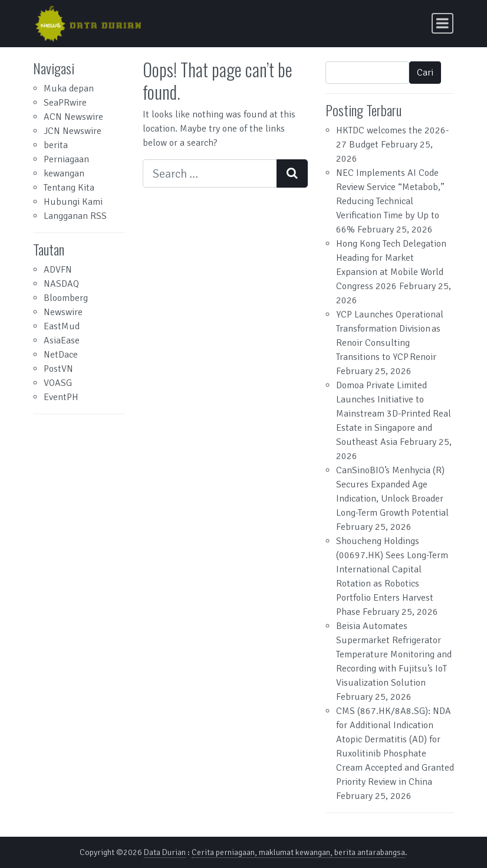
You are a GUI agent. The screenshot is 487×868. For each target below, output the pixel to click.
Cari (425, 73)
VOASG (58, 383)
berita (56, 145)
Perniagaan (66, 159)
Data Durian (165, 852)
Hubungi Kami (73, 202)
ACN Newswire (73, 117)
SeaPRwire (65, 103)
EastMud (62, 326)
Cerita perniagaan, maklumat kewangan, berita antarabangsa (298, 852)
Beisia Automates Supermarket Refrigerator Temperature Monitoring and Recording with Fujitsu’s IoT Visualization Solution (394, 654)
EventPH (61, 397)
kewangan (64, 173)
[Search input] (210, 173)
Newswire (63, 312)
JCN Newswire (73, 131)
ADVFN (58, 270)
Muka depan (69, 89)
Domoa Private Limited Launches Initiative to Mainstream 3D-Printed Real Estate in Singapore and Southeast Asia (394, 414)
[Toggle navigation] (442, 23)
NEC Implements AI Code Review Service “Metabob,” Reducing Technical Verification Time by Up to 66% (390, 201)
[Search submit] (292, 173)
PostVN (58, 369)
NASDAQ (61, 284)
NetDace (61, 355)
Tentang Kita (69, 188)
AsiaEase (62, 340)
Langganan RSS (75, 216)
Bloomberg (66, 298)
